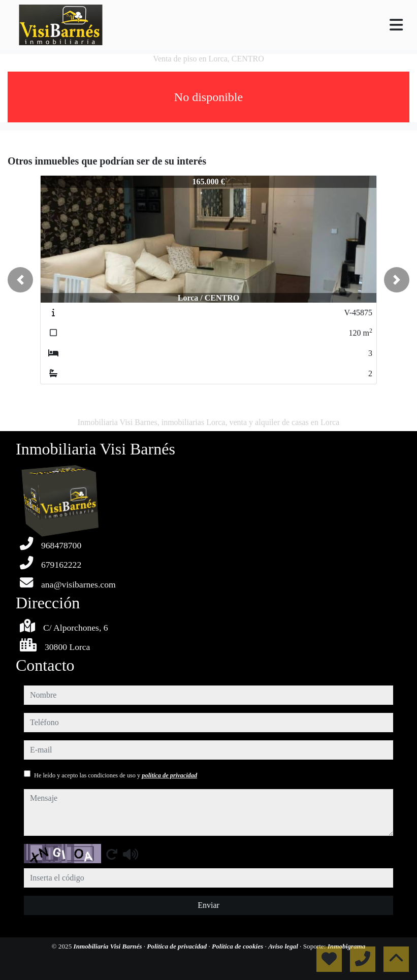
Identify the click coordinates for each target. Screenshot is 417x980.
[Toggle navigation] (396, 25)
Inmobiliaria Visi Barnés (109, 946)
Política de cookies (238, 946)
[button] (20, 280)
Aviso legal (284, 946)
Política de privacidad (178, 946)
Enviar (208, 905)
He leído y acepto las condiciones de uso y (116, 775)
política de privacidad (169, 775)
